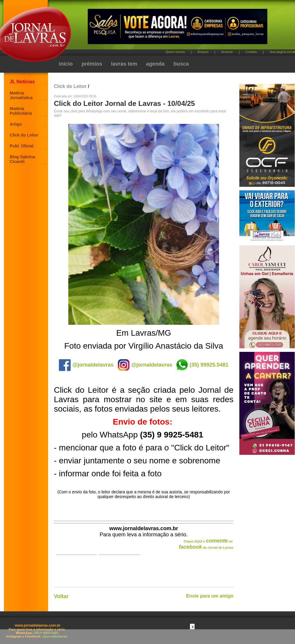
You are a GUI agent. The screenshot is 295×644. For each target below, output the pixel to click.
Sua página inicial (282, 52)
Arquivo (203, 52)
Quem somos (175, 52)
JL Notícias (22, 82)
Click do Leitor (24, 135)
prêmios (92, 64)
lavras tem (124, 64)
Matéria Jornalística (21, 95)
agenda (155, 64)
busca (181, 64)
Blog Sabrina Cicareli (22, 159)
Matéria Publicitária (21, 111)
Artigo (16, 124)
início (66, 64)
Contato (251, 52)
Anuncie (227, 52)
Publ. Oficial (22, 146)
